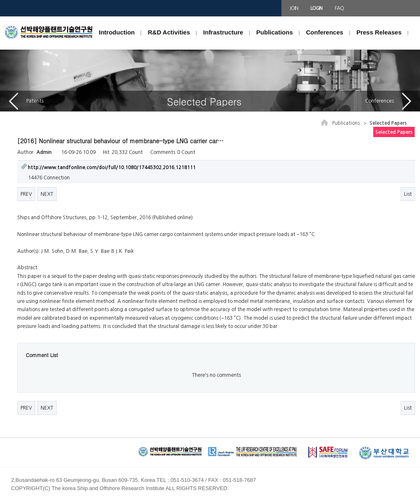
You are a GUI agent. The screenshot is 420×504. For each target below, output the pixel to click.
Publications (275, 32)
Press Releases (379, 32)
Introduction (117, 32)
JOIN (294, 8)
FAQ (339, 8)
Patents (26, 101)
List (408, 194)
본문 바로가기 (0, 17)
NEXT (47, 194)
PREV (26, 194)
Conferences (325, 32)
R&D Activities (169, 32)
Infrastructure (223, 32)
